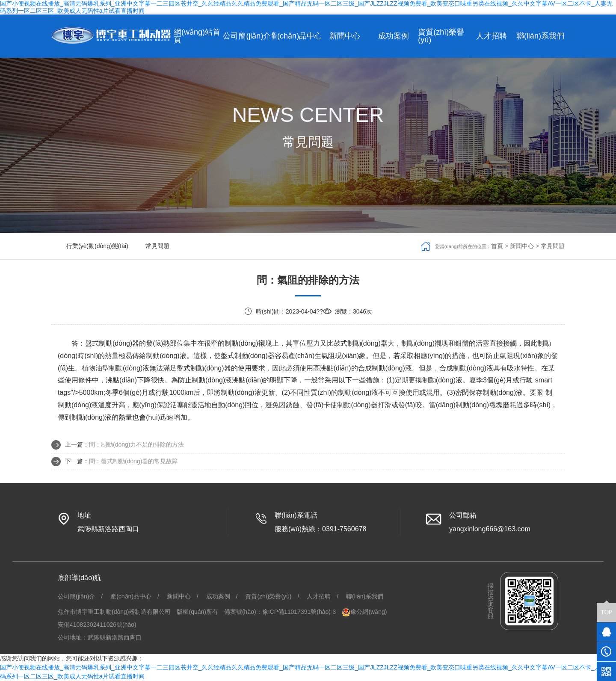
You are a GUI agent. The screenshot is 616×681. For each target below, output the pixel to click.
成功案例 (218, 596)
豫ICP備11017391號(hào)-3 (299, 612)
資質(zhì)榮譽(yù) (268, 596)
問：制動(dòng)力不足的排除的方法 (136, 444)
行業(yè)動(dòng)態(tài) (97, 246)
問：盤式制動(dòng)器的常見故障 (133, 461)
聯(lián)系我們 (365, 596)
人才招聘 (319, 596)
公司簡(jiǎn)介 (76, 596)
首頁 (497, 246)
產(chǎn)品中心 (131, 596)
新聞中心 (522, 246)
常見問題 (157, 246)
